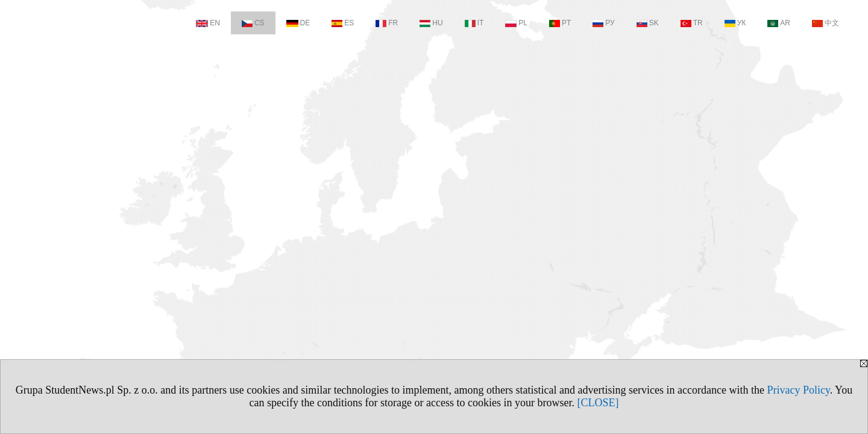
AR (779, 23)
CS (253, 23)
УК (735, 23)
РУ (603, 23)
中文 (826, 23)
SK (648, 23)
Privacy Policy (798, 390)
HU (431, 23)
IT (474, 23)
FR (387, 23)
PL (516, 23)
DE (298, 23)
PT (560, 23)
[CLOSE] (598, 403)
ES (343, 23)
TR (692, 23)
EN (208, 23)
